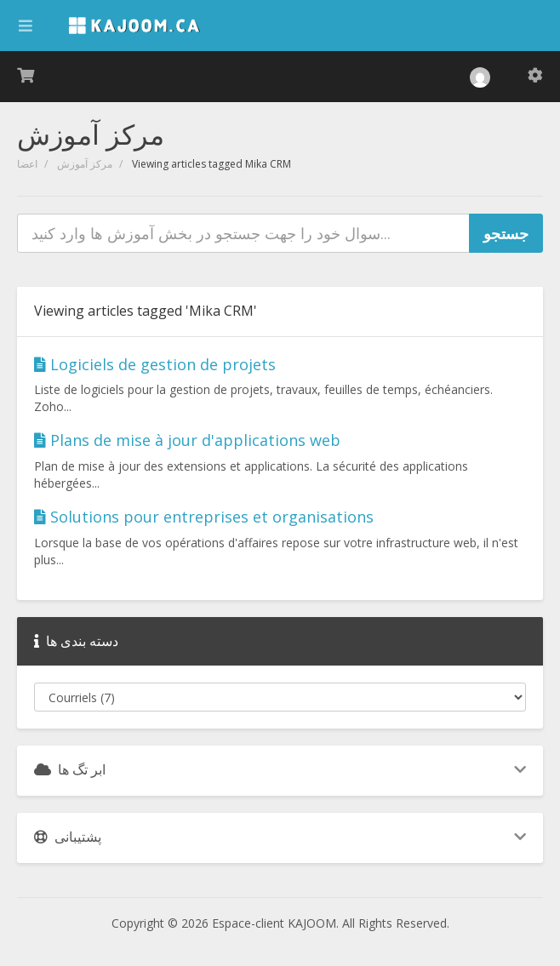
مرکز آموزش (85, 164)
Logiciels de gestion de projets (155, 364)
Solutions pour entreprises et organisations (204, 517)
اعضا (27, 164)
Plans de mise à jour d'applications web (187, 440)
